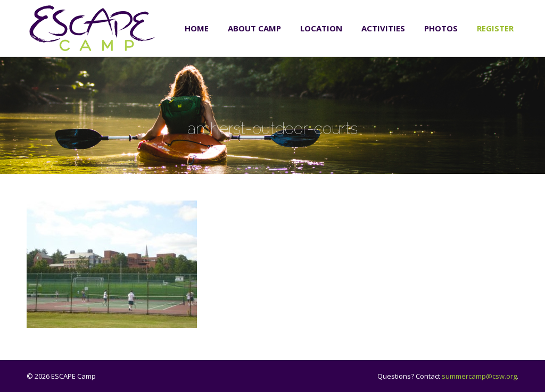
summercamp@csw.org (479, 376)
